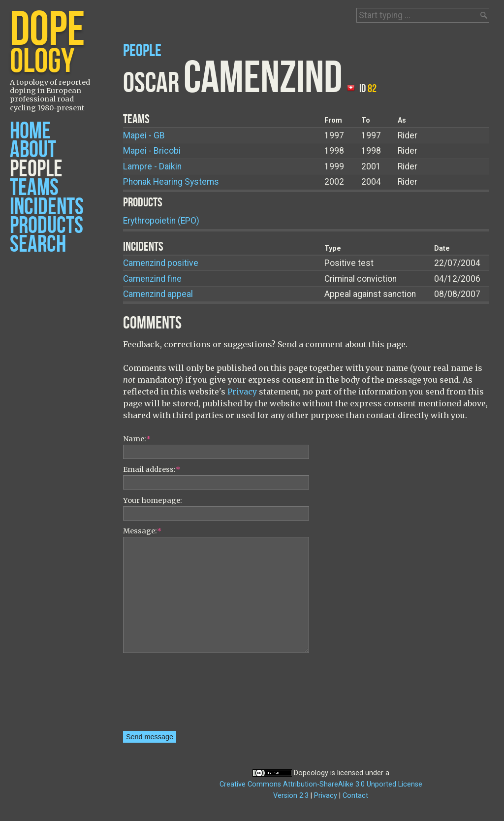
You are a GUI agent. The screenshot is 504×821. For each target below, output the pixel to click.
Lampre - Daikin (152, 166)
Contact (355, 796)
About (33, 150)
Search (38, 245)
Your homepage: (153, 500)
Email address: (152, 469)
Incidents (47, 207)
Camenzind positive (161, 263)
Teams (34, 188)
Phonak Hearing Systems (171, 182)
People (36, 169)
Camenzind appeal (158, 294)
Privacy (242, 392)
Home (30, 131)
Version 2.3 (291, 796)
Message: (142, 531)
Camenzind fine (152, 279)
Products (47, 226)
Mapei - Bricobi (152, 151)
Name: (137, 439)
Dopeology (311, 773)
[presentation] (163, 695)
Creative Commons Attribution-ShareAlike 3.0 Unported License (321, 784)
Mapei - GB (144, 135)
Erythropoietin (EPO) (161, 221)
